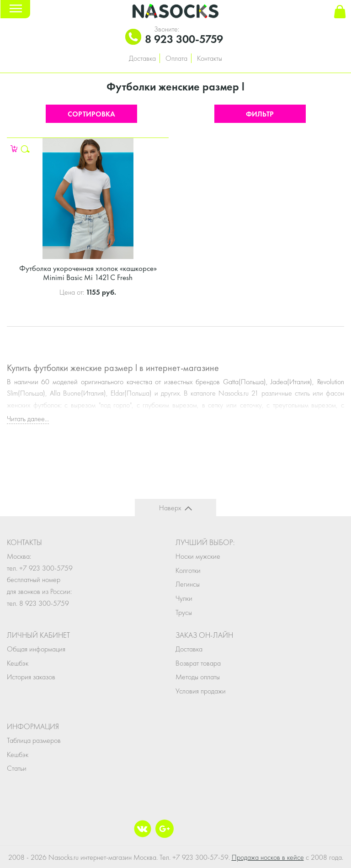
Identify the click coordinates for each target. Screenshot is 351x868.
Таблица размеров (34, 740)
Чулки (184, 598)
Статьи (17, 768)
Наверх (170, 508)
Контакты (210, 58)
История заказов (31, 677)
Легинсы (188, 584)
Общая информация (36, 649)
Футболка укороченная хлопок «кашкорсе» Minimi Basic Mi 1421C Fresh (88, 273)
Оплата (176, 58)
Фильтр (260, 114)
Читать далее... (28, 419)
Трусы (184, 612)
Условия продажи (201, 691)
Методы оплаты (198, 677)
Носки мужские (198, 556)
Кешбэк (18, 663)
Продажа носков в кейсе (268, 857)
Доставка (142, 58)
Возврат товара (198, 663)
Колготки (188, 570)
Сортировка (91, 114)
